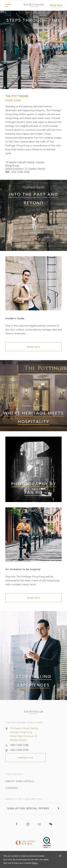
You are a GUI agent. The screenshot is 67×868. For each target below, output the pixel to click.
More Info (34, 598)
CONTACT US (26, 758)
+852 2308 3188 (20, 172)
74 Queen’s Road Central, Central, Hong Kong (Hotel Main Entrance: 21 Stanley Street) (24, 734)
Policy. (35, 863)
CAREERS (12, 788)
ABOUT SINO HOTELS (20, 781)
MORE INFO (34, 347)
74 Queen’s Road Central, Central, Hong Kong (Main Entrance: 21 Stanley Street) (25, 165)
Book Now (56, 5)
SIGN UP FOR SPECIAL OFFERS (28, 809)
